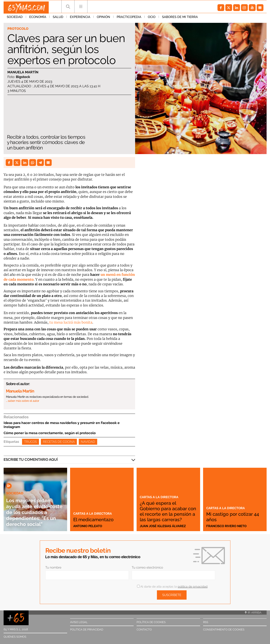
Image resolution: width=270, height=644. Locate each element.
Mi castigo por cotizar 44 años (234, 517)
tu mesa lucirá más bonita (71, 322)
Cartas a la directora (95, 513)
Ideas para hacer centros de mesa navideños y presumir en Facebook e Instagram (62, 425)
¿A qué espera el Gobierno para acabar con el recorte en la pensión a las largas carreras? (167, 508)
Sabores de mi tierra (180, 19)
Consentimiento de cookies (224, 630)
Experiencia (80, 19)
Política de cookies (151, 622)
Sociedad (15, 19)
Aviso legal (79, 622)
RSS (206, 622)
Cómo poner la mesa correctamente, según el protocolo (50, 433)
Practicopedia (129, 19)
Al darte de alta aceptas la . (172, 587)
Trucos (30, 442)
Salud (58, 19)
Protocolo (19, 29)
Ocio (152, 19)
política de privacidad (193, 587)
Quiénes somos (15, 637)
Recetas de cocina (59, 442)
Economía (38, 19)
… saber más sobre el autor (23, 401)
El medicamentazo (97, 519)
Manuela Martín (23, 72)
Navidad (88, 442)
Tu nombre (53, 567)
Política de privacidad (87, 630)
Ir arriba (253, 613)
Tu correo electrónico (147, 567)
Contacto (144, 630)
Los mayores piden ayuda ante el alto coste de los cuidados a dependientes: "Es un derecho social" (33, 509)
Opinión (103, 19)
